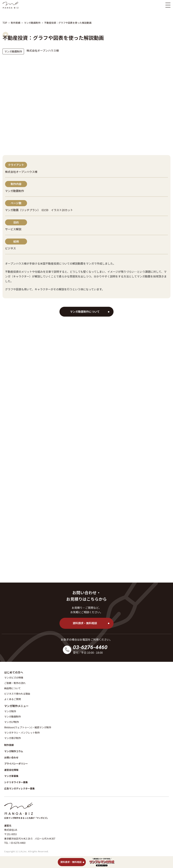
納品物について (13, 688)
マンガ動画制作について (85, 312)
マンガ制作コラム (14, 751)
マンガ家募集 (11, 776)
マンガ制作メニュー (16, 706)
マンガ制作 (10, 711)
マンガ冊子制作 (13, 738)
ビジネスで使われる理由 (17, 694)
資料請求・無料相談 (85, 623)
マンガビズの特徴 (14, 678)
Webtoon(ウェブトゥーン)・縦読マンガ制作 (28, 727)
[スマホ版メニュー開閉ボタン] (168, 5)
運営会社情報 (11, 770)
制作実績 (16, 23)
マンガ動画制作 (32, 23)
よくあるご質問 (13, 699)
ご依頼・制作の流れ (15, 683)
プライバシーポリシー (16, 764)
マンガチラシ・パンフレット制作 (22, 733)
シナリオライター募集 (16, 782)
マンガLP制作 (11, 722)
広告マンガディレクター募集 (19, 788)
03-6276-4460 (90, 647)
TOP (5, 23)
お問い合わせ (11, 757)
